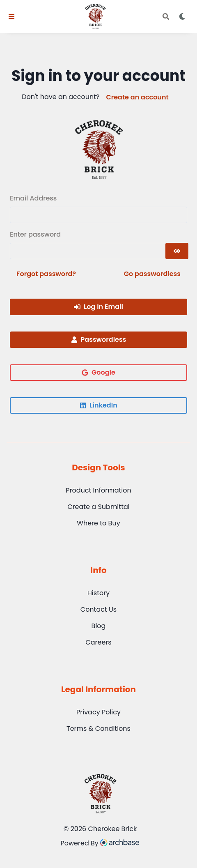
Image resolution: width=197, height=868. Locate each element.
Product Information (98, 490)
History (98, 593)
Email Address (33, 198)
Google (98, 372)
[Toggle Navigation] (11, 16)
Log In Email (98, 307)
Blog (99, 626)
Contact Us (98, 609)
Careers (98, 642)
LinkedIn (98, 405)
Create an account (137, 97)
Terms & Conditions (98, 729)
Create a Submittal (98, 507)
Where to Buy (98, 523)
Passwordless (99, 340)
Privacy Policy (98, 712)
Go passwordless (152, 274)
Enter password (35, 234)
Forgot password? (46, 274)
